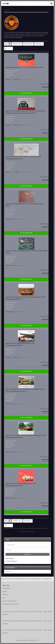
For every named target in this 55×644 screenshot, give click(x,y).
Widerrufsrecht (7, 588)
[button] (6, 44)
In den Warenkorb (26, 93)
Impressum (6, 595)
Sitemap (8, 572)
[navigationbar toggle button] (51, 4)
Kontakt (5, 591)
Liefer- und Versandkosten (10, 601)
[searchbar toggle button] (42, 4)
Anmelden (28, 554)
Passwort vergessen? (11, 561)
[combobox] (17, 44)
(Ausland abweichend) (24, 79)
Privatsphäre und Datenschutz (11, 604)
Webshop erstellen (22, 640)
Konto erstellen (9, 558)
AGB (4, 598)
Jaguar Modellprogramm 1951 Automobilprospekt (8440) (24, 67)
